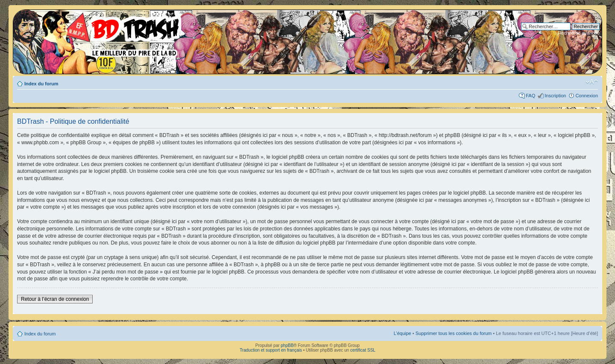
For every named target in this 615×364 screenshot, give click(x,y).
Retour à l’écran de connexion (55, 299)
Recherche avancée (579, 33)
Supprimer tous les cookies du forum (454, 333)
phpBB (287, 345)
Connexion (587, 96)
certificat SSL (363, 350)
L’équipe (403, 333)
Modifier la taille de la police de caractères (592, 82)
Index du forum (41, 84)
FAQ (530, 96)
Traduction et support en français (271, 350)
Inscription (555, 96)
